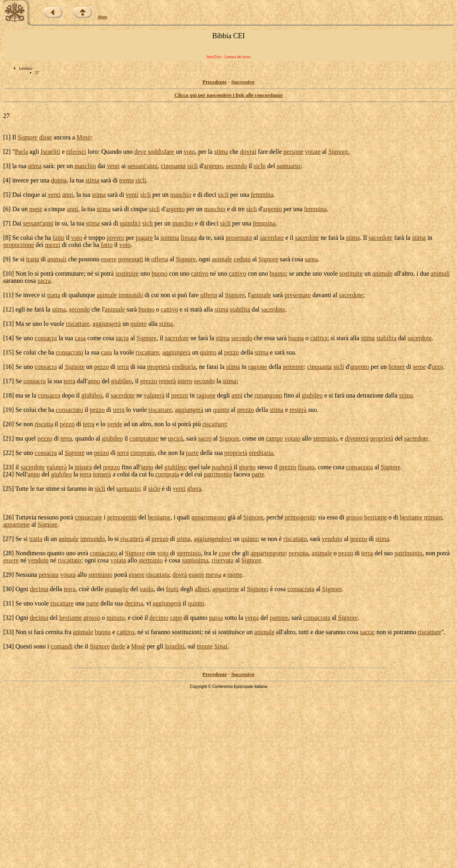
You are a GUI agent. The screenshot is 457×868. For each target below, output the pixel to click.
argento (213, 166)
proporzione (19, 245)
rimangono (268, 395)
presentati (130, 259)
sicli (192, 166)
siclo (260, 166)
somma (170, 238)
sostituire (127, 273)
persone (294, 152)
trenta (126, 180)
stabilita (240, 309)
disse (45, 137)
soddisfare (161, 152)
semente (293, 367)
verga (252, 618)
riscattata (158, 575)
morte (235, 575)
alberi (202, 589)
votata (118, 560)
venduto (332, 539)
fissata (189, 238)
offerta (160, 259)
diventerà (357, 438)
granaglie (117, 589)
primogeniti (122, 517)
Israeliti (50, 152)
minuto (433, 517)
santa (311, 259)
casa (81, 338)
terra (123, 367)
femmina (262, 195)
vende (114, 424)
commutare (69, 273)
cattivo (200, 273)
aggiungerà (107, 324)
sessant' (137, 166)
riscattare (78, 324)
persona (299, 553)
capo (176, 618)
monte (205, 646)
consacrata (360, 467)
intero (185, 381)
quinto (139, 324)
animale (222, 259)
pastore (279, 618)
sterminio (325, 438)
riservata (223, 560)
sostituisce (231, 632)
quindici (130, 223)
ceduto (242, 259)
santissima (195, 560)
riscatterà (132, 539)
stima (221, 152)
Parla (21, 152)
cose (225, 553)
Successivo (243, 82)
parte (192, 453)
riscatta (44, 424)
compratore (144, 438)
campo (275, 438)
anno (94, 381)
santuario (289, 166)
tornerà (102, 474)
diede (118, 646)
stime (53, 489)
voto (189, 152)
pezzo (231, 352)
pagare (144, 238)
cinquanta (173, 166)
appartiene (17, 524)
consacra (46, 338)
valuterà (154, 395)
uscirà (175, 438)
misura (83, 467)
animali (57, 259)
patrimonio (218, 474)
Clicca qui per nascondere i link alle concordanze (228, 95)
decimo (159, 618)
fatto (58, 238)
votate (313, 152)
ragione (258, 367)
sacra (44, 281)
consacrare (89, 517)
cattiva (319, 338)
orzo (437, 367)
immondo (131, 295)
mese (36, 209)
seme (419, 367)
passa (216, 618)
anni (152, 166)
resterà (167, 381)
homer (397, 367)
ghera (194, 489)
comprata (167, 474)
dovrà (179, 575)
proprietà (159, 367)
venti (113, 166)
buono (160, 273)
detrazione (370, 395)
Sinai (221, 646)
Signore (28, 137)
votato (292, 438)
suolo (147, 589)
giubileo (121, 381)
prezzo (149, 381)
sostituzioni (187, 632)
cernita (54, 632)
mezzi (53, 245)
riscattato (295, 539)
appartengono (209, 517)
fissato (306, 467)
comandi (62, 646)
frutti (172, 589)
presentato (239, 238)
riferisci (76, 152)
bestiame (159, 517)
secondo (236, 166)
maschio (85, 166)
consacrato (69, 352)
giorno (247, 467)
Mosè (84, 137)
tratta (33, 259)
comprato (142, 453)
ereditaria (184, 367)
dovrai (248, 152)
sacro (205, 438)
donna (59, 180)
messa (214, 575)
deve (140, 152)
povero (116, 238)
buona (296, 338)
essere (109, 259)
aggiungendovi (213, 539)
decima (39, 589)
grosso (354, 517)
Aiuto (102, 17)
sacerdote (272, 238)
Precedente (215, 82)
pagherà (222, 467)
